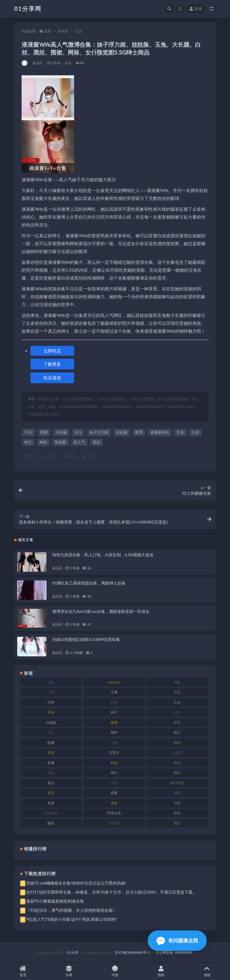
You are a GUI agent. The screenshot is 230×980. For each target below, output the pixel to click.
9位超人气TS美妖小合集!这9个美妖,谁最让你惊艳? (72, 920)
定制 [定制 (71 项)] (177, 713)
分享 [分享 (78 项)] (51, 703)
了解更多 (52, 364)
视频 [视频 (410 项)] (177, 793)
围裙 (44, 432)
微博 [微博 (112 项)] (114, 723)
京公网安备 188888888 (174, 953)
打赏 (31, 456)
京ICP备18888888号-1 (132, 953)
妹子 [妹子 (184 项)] (114, 713)
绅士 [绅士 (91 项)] (114, 773)
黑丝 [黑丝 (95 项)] (177, 823)
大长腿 (61, 432)
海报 (70, 456)
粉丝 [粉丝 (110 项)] (177, 763)
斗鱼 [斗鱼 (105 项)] (114, 743)
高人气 (79, 442)
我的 (161, 971)
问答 (115, 971)
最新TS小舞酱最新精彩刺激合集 (55, 902)
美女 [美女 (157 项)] (51, 783)
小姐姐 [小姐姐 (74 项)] (51, 723)
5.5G (28, 432)
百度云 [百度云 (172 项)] (114, 753)
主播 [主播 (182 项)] (114, 693)
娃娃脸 (122, 432)
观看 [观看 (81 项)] (114, 793)
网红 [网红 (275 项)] (177, 773)
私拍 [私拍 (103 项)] (114, 763)
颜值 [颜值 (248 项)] (51, 823)
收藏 (50, 456)
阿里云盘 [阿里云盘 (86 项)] (114, 814)
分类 (69, 971)
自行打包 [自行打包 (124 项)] (177, 783)
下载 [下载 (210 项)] (51, 693)
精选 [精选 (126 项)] (51, 773)
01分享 (73, 953)
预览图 (60, 442)
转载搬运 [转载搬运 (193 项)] (51, 814)
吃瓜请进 (52, 378)
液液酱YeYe (160, 432)
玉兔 (180, 432)
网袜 (43, 442)
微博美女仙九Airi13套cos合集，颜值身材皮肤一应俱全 (101, 612)
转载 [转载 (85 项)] (177, 803)
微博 (139, 432)
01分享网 (28, 8)
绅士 (28, 442)
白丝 (195, 432)
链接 (89, 456)
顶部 (207, 971)
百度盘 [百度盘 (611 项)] (177, 753)
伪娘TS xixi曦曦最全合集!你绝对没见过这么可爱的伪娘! (76, 884)
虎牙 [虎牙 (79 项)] (51, 793)
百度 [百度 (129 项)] (51, 753)
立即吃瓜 (52, 351)
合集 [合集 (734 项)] (177, 703)
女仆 (78, 432)
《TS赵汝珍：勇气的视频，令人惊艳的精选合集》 (72, 911)
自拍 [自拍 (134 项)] (114, 783)
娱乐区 (63, 31)
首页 (48, 31)
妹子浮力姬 (99, 432)
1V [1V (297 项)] (51, 682)
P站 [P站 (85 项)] (177, 682)
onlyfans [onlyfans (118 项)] (114, 682)
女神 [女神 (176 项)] (51, 713)
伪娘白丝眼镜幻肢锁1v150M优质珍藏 (86, 640)
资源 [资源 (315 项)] (51, 803)
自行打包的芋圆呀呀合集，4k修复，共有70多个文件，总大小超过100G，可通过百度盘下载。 (111, 893)
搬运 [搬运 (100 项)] (177, 733)
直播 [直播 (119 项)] (51, 763)
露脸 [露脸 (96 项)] (177, 814)
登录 (196, 9)
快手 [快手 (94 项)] (177, 723)
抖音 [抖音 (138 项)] (51, 733)
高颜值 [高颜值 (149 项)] (114, 823)
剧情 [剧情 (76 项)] (114, 703)
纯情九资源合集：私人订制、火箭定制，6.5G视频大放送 (103, 555)
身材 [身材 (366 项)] (114, 803)
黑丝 (96, 442)
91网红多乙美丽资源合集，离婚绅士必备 (89, 583)
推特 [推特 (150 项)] (114, 733)
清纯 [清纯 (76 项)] (177, 743)
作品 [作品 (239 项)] (177, 693)
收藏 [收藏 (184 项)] (51, 743)
